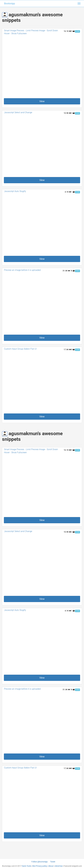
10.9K (67, 113)
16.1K (67, 31)
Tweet (53, 862)
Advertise (59, 866)
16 (72, 271)
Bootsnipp (10, 4)
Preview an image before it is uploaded (22, 270)
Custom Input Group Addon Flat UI (20, 349)
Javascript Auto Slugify (15, 191)
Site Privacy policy (40, 866)
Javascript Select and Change (18, 112)
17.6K (67, 349)
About (51, 866)
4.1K (68, 192)
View (42, 101)
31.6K (66, 271)
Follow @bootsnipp (40, 862)
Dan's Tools (26, 866)
